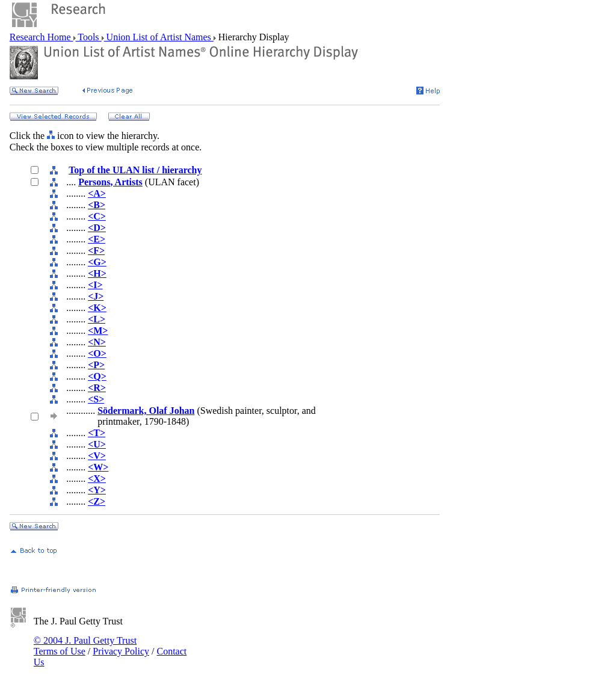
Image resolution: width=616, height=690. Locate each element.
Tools (89, 37)
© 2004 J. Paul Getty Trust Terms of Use (85, 646)
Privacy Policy (121, 651)
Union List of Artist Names (159, 37)
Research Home (42, 37)
